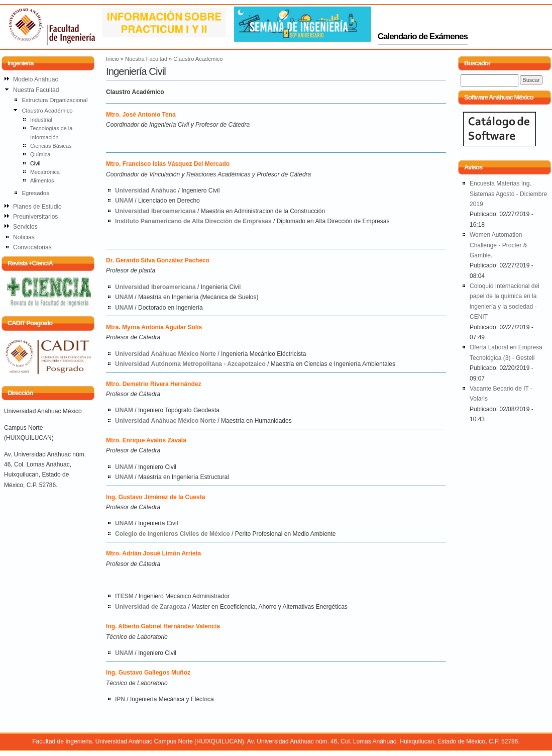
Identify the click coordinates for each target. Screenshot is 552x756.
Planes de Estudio (37, 207)
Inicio (113, 59)
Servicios (25, 227)
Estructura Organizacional (54, 100)
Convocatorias (32, 247)
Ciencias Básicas (51, 146)
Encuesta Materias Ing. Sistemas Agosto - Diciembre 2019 (508, 194)
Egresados (35, 193)
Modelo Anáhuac (35, 79)
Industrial (41, 120)
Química (40, 154)
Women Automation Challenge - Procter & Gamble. (499, 245)
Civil (35, 163)
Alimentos (42, 180)
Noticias (24, 237)
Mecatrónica (45, 172)
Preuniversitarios (35, 217)
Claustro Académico (198, 59)
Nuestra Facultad (146, 59)
